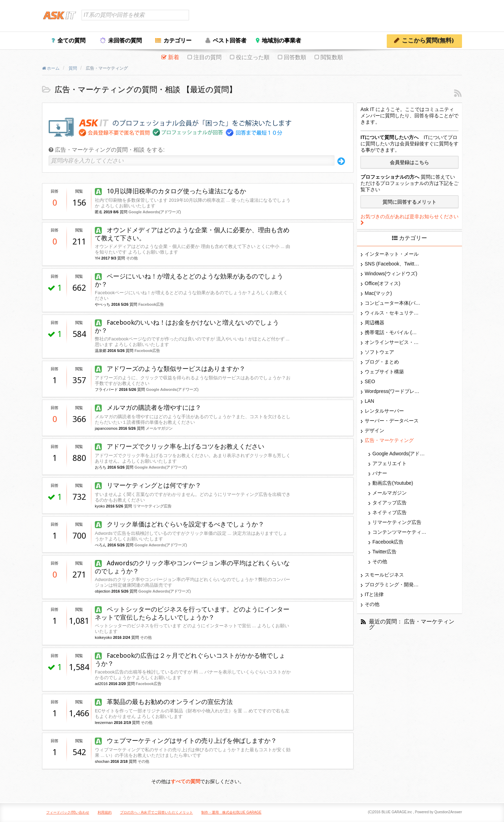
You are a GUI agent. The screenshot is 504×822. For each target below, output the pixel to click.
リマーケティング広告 (152, 506)
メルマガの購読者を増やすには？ (148, 407)
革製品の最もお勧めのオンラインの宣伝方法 (164, 702)
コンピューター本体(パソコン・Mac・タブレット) (393, 303)
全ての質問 (71, 40)
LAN (369, 401)
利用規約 (105, 812)
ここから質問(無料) (428, 40)
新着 (174, 57)
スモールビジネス (384, 575)
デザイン (374, 430)
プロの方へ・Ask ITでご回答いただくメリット (156, 812)
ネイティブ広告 (390, 512)
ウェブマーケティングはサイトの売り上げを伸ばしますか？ (186, 741)
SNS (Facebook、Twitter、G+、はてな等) (393, 264)
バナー (380, 473)
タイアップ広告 (390, 503)
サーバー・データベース (392, 421)
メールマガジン (159, 428)
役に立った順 (253, 57)
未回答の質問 (125, 40)
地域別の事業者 (281, 40)
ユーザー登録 (445, 16)
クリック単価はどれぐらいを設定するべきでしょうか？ (180, 524)
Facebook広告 (151, 304)
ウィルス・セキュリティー (393, 313)
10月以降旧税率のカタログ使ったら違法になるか (170, 191)
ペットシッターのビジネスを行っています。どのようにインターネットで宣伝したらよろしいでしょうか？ (192, 613)
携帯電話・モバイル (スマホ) (393, 332)
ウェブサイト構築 (384, 372)
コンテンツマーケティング (400, 532)
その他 (132, 258)
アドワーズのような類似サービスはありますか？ (170, 369)
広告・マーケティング (389, 440)
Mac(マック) (378, 293)
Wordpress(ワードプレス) (393, 391)
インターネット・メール (392, 254)
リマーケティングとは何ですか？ (148, 485)
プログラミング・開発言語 (393, 585)
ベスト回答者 (230, 40)
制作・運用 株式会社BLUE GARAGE (231, 812)
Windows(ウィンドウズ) (391, 274)
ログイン (415, 16)
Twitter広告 (384, 552)
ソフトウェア (379, 352)
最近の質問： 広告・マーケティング (412, 624)
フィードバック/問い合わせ (68, 812)
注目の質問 (208, 57)
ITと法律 (374, 594)
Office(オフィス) (383, 283)
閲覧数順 (332, 57)
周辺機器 (374, 323)
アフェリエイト (390, 463)
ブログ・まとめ (382, 362)
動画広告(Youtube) (393, 483)
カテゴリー (177, 40)
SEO (370, 381)
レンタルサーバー (384, 411)
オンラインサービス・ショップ (393, 342)
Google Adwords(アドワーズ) (155, 212)
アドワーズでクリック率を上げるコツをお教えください (180, 446)
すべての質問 (185, 781)
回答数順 (295, 57)
